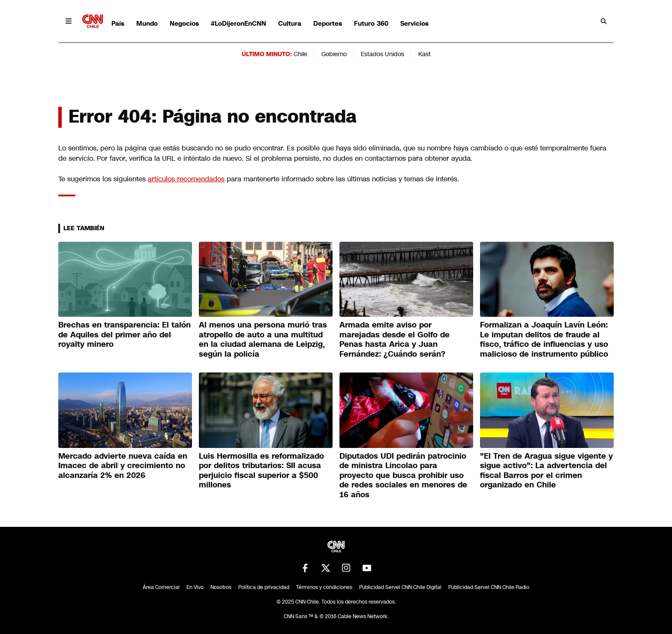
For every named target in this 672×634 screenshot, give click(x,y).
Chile (300, 54)
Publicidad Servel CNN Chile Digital (400, 587)
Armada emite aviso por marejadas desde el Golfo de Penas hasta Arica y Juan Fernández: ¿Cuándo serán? (394, 340)
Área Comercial (161, 587)
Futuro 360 (371, 23)
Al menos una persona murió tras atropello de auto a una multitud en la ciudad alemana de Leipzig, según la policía (263, 340)
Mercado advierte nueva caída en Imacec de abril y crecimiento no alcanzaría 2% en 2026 (123, 466)
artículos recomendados (186, 179)
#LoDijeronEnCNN (238, 23)
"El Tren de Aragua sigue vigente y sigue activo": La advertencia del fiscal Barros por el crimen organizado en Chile (546, 471)
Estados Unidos (382, 54)
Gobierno (334, 54)
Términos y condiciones (324, 587)
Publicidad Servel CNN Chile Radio (489, 587)
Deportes (328, 23)
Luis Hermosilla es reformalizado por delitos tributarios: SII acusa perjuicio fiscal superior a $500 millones (261, 471)
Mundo (147, 23)
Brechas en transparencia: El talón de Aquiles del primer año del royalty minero (124, 335)
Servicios (414, 23)
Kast (424, 54)
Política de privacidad (264, 587)
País (118, 23)
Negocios (184, 23)
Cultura (290, 23)
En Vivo (195, 587)
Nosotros (221, 587)
